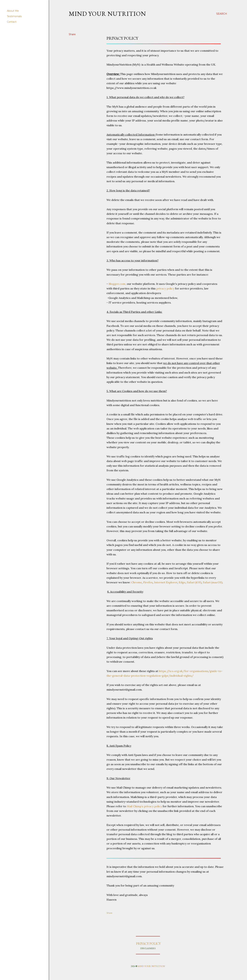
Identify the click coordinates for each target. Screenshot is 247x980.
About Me (13, 11)
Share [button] (72, 34)
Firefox (148, 582)
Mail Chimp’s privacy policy (144, 806)
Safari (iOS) (194, 582)
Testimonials (14, 16)
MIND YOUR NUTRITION (151, 966)
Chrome (137, 582)
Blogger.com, (117, 284)
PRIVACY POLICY (148, 944)
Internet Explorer (166, 582)
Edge (182, 582)
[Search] (222, 14)
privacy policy (165, 288)
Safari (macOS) (213, 582)
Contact (12, 22)
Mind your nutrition (107, 14)
